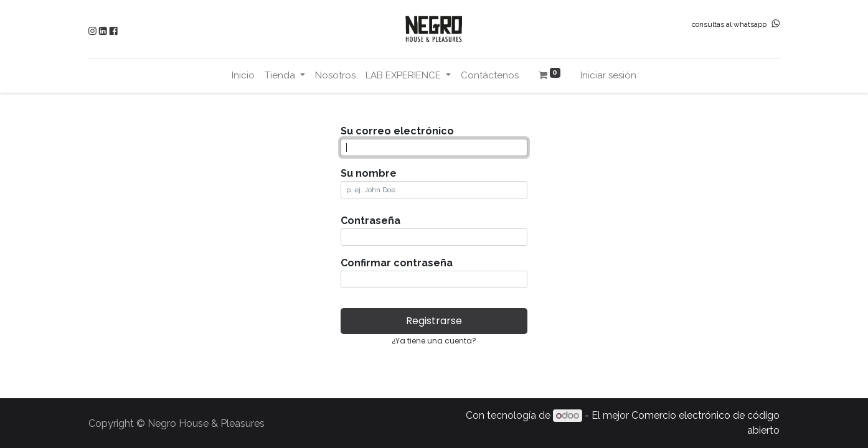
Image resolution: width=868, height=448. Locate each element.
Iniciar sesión (608, 75)
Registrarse (434, 321)
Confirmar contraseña (397, 263)
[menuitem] (243, 76)
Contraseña (370, 221)
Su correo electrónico (397, 131)
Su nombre (369, 173)
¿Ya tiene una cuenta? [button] (434, 341)
